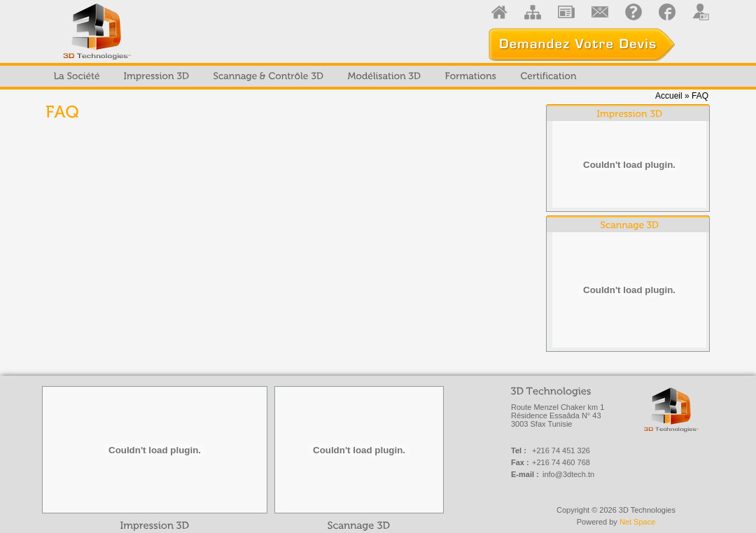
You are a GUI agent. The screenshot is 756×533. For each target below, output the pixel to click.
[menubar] (315, 76)
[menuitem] (77, 76)
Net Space (637, 522)
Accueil (669, 96)
